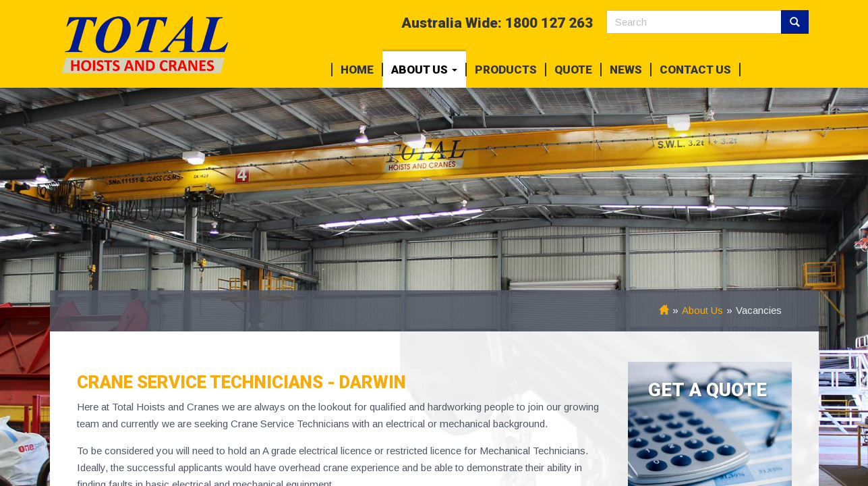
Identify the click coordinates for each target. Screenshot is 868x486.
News (626, 70)
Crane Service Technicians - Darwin (241, 382)
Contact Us (695, 70)
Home (357, 70)
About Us (424, 70)
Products (506, 70)
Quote (573, 70)
